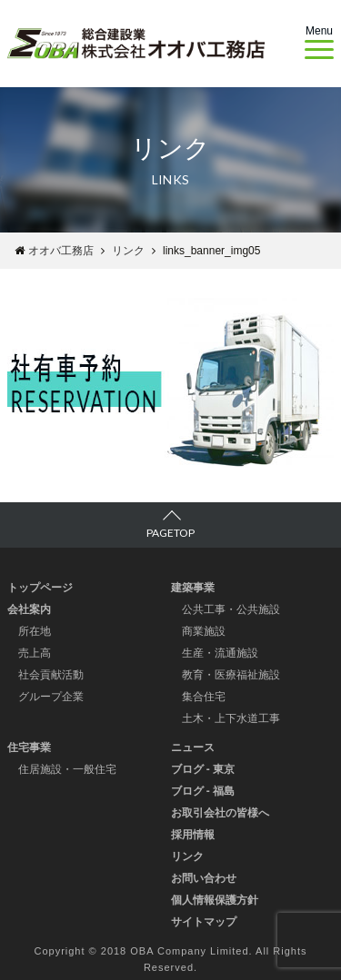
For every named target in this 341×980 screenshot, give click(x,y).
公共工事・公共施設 (231, 609)
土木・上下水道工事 (231, 718)
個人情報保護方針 (215, 900)
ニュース (193, 747)
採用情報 (193, 835)
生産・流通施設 (220, 653)
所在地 (35, 631)
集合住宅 (204, 697)
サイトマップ (204, 922)
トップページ (40, 588)
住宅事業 (29, 747)
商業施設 (204, 631)
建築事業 (193, 588)
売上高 (35, 653)
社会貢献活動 (51, 675)
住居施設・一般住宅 (67, 769)
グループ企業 (51, 697)
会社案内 (29, 609)
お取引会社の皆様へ (220, 813)
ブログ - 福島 (203, 791)
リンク (187, 856)
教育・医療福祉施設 (231, 675)
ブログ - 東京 (203, 769)
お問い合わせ (204, 878)
